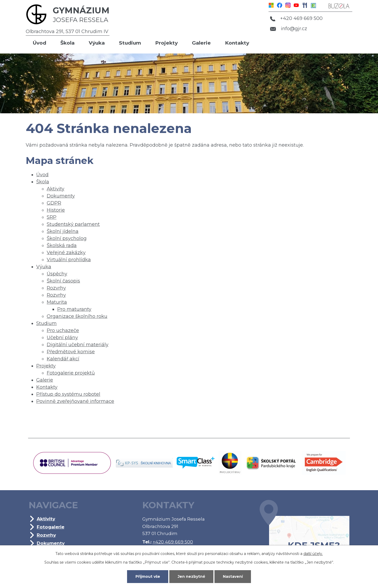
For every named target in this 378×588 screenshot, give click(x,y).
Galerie (201, 43)
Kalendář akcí (63, 359)
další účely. (313, 554)
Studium (130, 43)
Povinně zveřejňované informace (75, 401)
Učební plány (62, 338)
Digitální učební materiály (78, 345)
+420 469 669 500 (296, 18)
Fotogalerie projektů (71, 373)
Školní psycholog (67, 238)
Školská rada (62, 245)
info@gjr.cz (289, 29)
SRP (52, 217)
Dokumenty (61, 196)
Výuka (97, 43)
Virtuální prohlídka (69, 260)
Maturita (57, 302)
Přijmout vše (148, 576)
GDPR (54, 203)
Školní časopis (63, 281)
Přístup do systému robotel (68, 394)
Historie (56, 210)
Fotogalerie (51, 527)
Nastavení (233, 576)
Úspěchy (57, 274)
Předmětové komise (71, 352)
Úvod (40, 43)
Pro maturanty (74, 309)
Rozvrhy (56, 288)
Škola (67, 43)
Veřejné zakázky (66, 253)
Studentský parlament (73, 224)
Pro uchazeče (63, 330)
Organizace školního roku (77, 316)
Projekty (166, 43)
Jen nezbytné (191, 576)
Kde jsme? (304, 533)
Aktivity (56, 189)
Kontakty (237, 43)
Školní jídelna (63, 231)
